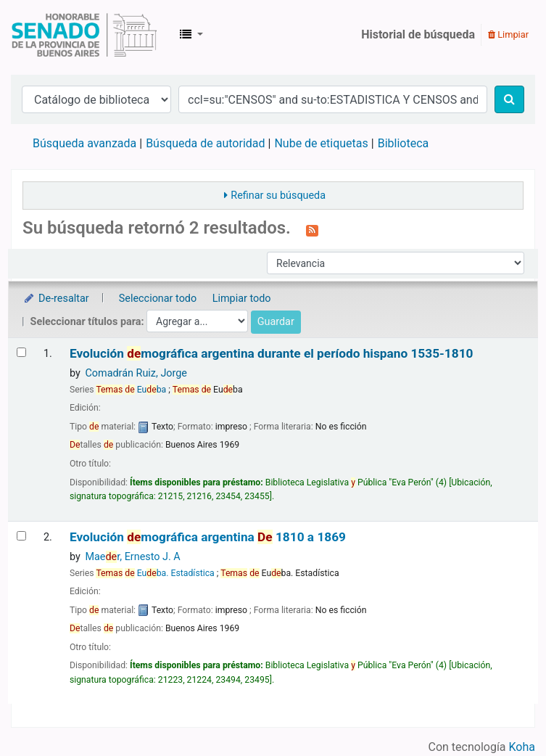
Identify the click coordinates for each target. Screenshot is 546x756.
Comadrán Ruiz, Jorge (136, 373)
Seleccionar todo (158, 299)
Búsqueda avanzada (84, 143)
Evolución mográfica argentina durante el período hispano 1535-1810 (272, 354)
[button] (191, 35)
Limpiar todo (242, 299)
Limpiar (508, 34)
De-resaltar (56, 299)
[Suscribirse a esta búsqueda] (312, 229)
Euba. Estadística (155, 573)
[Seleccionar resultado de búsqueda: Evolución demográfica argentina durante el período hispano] (21, 352)
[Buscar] (509, 99)
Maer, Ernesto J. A (132, 557)
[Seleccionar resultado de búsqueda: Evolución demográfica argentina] (21, 536)
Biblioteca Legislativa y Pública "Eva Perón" (84, 35)
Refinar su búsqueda (278, 196)
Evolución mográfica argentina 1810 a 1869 (208, 537)
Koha (522, 747)
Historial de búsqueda (418, 34)
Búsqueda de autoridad (205, 143)
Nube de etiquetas (321, 143)
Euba (131, 390)
